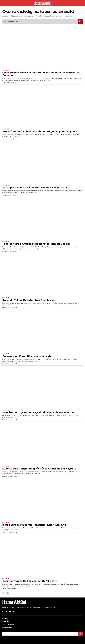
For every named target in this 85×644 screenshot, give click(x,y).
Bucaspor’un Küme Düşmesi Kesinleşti (27, 356)
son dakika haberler (19, 607)
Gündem (6, 70)
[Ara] (80, 21)
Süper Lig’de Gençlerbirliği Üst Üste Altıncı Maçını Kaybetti (39, 469)
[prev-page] (4, 593)
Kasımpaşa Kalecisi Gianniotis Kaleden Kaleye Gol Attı (36, 188)
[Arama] (80, 634)
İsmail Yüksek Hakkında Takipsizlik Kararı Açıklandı (35, 525)
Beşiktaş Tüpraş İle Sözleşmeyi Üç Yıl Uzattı (30, 581)
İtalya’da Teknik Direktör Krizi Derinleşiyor (29, 300)
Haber (4, 607)
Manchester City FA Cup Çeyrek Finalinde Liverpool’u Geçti (39, 412)
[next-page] (8, 593)
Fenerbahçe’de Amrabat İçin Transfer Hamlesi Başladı (36, 244)
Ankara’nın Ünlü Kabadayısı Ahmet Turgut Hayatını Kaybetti (40, 131)
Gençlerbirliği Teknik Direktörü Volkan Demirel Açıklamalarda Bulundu (41, 74)
